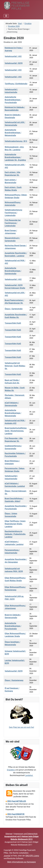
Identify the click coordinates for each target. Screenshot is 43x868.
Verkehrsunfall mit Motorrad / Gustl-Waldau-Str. (15, 366)
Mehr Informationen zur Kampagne (22, 862)
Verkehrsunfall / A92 (13, 56)
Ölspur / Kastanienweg (14, 680)
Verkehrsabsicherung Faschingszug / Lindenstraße (13, 213)
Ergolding (11, 770)
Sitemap (9, 834)
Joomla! (7, 856)
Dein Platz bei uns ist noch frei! (21, 727)
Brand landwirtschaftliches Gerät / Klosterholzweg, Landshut (16, 431)
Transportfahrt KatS (13, 323)
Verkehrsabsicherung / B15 (16, 141)
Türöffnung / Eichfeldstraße (16, 84)
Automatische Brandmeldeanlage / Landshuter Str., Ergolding (15, 157)
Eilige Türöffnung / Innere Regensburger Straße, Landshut (15, 524)
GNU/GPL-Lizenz (32, 856)
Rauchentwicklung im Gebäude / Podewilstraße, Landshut (15, 534)
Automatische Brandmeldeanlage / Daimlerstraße (13, 271)
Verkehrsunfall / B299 (14, 63)
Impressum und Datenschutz (26, 834)
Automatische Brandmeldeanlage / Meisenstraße (13, 133)
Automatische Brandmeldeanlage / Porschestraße (13, 100)
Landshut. (29, 775)
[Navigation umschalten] (6, 16)
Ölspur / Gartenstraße (14, 309)
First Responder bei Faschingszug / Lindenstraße (13, 223)
